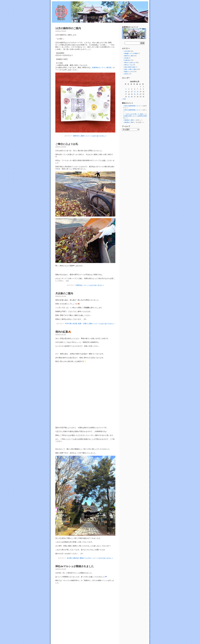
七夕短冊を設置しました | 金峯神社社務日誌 (135, 116)
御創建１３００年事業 (131, 53)
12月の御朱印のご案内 (68, 28)
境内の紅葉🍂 (63, 332)
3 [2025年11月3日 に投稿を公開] (126, 89)
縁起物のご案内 (129, 120)
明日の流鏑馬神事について (132, 106)
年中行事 (68, 324)
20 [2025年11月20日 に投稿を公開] (135, 94)
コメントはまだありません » (96, 136)
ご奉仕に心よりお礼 (67, 144)
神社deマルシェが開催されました (75, 566)
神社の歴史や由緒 (130, 67)
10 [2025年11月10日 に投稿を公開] (126, 92)
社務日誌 (79, 285)
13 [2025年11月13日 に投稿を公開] (135, 92)
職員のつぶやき (85, 558)
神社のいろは (128, 65)
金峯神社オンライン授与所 (102, 68)
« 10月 (124, 99)
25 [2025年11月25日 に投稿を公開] (129, 97)
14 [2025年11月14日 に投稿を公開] (138, 92)
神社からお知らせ (130, 63)
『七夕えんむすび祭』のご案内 (134, 114)
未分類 (75, 324)
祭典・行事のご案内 (85, 324)
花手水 (126, 74)
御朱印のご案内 (79, 136)
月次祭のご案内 (64, 293)
